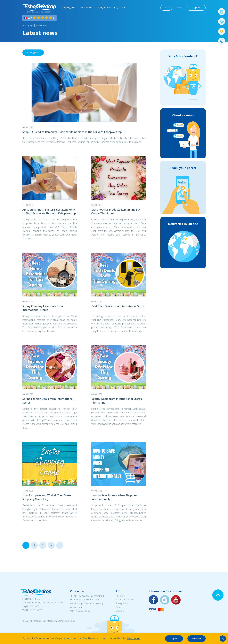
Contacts (120, 607)
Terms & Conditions (125, 600)
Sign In (196, 8)
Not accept (196, 639)
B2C (124, 8)
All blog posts (33, 53)
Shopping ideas (69, 8)
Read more (133, 638)
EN (165, 8)
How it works (86, 8)
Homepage (28, 25)
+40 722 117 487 (85, 596)
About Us (120, 596)
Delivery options (103, 8)
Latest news (42, 25)
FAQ (116, 8)
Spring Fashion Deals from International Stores (48, 401)
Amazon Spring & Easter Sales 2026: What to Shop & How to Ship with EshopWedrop (49, 211)
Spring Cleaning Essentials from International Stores (43, 308)
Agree (174, 639)
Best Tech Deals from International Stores (118, 306)
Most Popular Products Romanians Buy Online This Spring (116, 211)
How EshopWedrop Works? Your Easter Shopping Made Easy (47, 497)
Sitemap (120, 611)
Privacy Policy (122, 603)
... (51, 545)
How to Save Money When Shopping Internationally (114, 497)
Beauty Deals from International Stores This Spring (117, 401)
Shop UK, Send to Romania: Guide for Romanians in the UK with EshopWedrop (72, 132)
